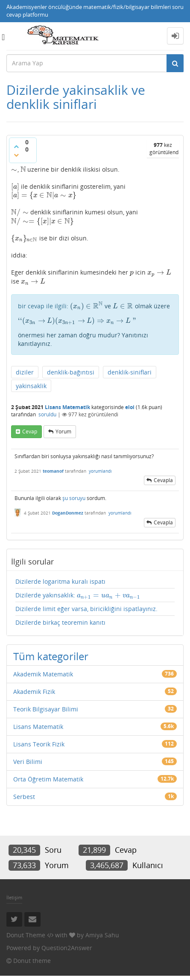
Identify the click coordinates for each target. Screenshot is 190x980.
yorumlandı (100, 471)
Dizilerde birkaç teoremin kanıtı (60, 622)
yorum (63, 431)
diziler (25, 372)
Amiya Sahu (102, 935)
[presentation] (14, 169)
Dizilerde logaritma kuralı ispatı (60, 581)
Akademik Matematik (43, 674)
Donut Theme (26, 935)
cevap (30, 431)
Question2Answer (67, 948)
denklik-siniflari (130, 372)
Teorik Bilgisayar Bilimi (46, 709)
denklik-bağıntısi (71, 372)
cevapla (163, 480)
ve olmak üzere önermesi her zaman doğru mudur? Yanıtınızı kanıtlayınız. (95, 325)
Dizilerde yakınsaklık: (78, 595)
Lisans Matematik (67, 407)
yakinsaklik (31, 386)
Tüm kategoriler (51, 656)
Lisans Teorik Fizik (39, 744)
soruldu (47, 414)
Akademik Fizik (34, 692)
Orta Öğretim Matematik (48, 779)
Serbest (24, 797)
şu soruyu (74, 498)
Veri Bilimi (28, 762)
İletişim (14, 897)
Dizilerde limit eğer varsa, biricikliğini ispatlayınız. (86, 609)
